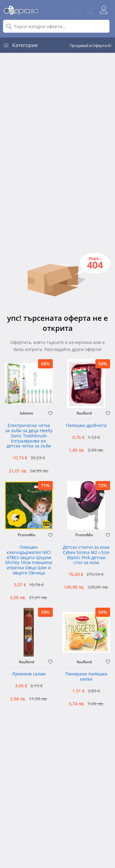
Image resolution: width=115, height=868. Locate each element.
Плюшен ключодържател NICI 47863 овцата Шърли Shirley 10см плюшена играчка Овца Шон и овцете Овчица (29, 560)
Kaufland (84, 413)
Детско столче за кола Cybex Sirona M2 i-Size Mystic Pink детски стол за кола (86, 555)
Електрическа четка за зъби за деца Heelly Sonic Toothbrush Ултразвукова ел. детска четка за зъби (29, 436)
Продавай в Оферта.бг (91, 45)
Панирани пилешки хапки (86, 677)
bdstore (27, 413)
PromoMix (27, 535)
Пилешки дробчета (86, 426)
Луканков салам (29, 674)
